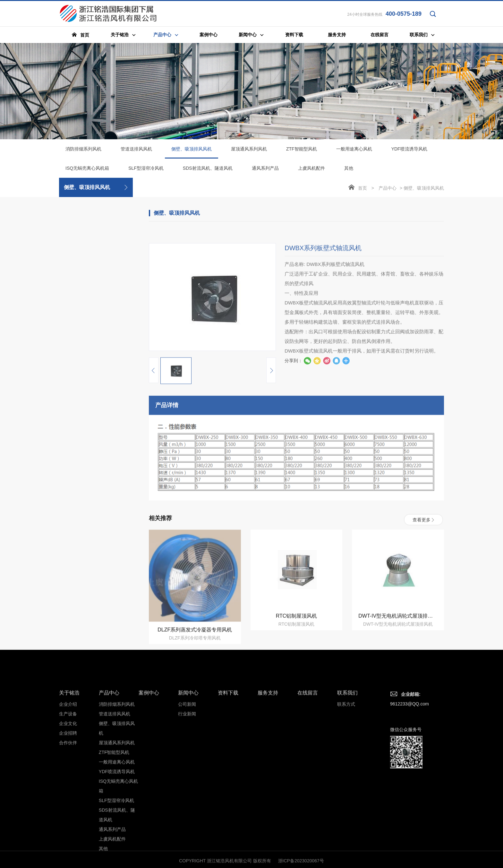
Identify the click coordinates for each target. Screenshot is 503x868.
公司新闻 (187, 794)
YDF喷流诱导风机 (409, 150)
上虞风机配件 (311, 170)
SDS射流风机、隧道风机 (208, 170)
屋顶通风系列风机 (249, 150)
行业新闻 (187, 804)
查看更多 (423, 579)
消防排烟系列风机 (83, 150)
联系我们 (347, 782)
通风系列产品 (265, 170)
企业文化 (68, 813)
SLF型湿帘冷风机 (146, 170)
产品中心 (388, 190)
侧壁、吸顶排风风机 (192, 154)
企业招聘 (68, 823)
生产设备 (68, 804)
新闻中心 (188, 782)
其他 (349, 170)
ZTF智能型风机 (302, 150)
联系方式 (346, 794)
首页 (362, 190)
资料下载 (228, 782)
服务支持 (268, 782)
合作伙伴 (68, 832)
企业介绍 (68, 794)
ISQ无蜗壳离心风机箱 (87, 170)
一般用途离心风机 (354, 150)
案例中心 (149, 782)
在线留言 (308, 782)
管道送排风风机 (136, 150)
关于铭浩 (69, 782)
